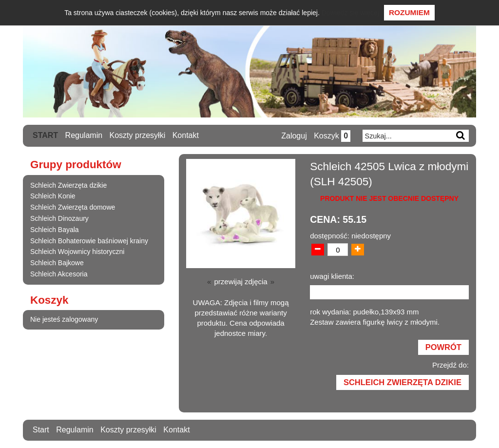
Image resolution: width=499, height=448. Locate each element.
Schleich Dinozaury (59, 218)
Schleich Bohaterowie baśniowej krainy (89, 241)
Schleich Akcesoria (59, 274)
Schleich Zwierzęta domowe (73, 207)
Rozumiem (409, 12)
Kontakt (186, 135)
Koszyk (332, 136)
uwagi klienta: (332, 276)
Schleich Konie (53, 196)
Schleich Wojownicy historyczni (77, 252)
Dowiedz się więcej (350, 13)
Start (45, 135)
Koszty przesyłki (138, 135)
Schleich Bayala (55, 230)
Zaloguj (294, 136)
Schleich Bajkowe (57, 263)
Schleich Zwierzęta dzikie (68, 185)
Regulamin (84, 135)
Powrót (443, 347)
